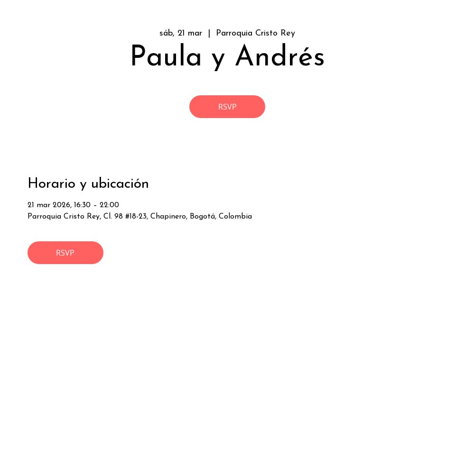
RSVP (228, 107)
